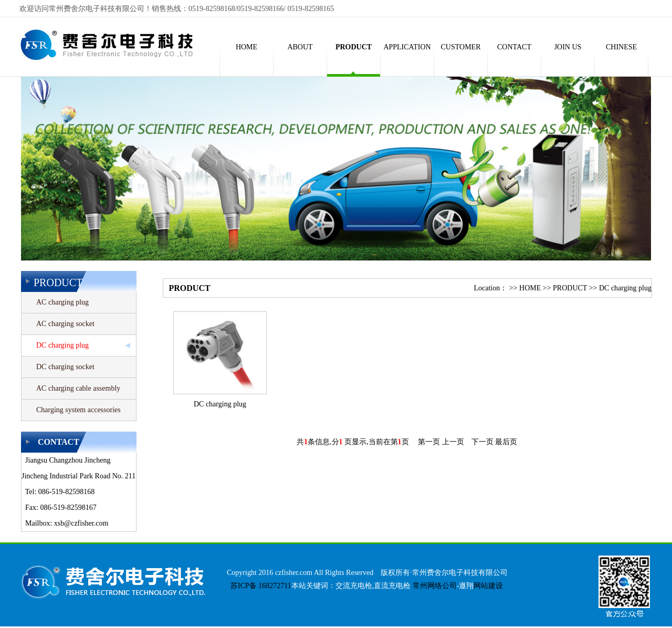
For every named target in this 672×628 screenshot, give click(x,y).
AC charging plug (62, 302)
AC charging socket (65, 324)
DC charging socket (65, 367)
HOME (530, 288)
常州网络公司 (435, 586)
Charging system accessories (78, 410)
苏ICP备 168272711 (259, 586)
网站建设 (488, 586)
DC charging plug (62, 345)
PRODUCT (570, 288)
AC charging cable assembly (78, 388)
